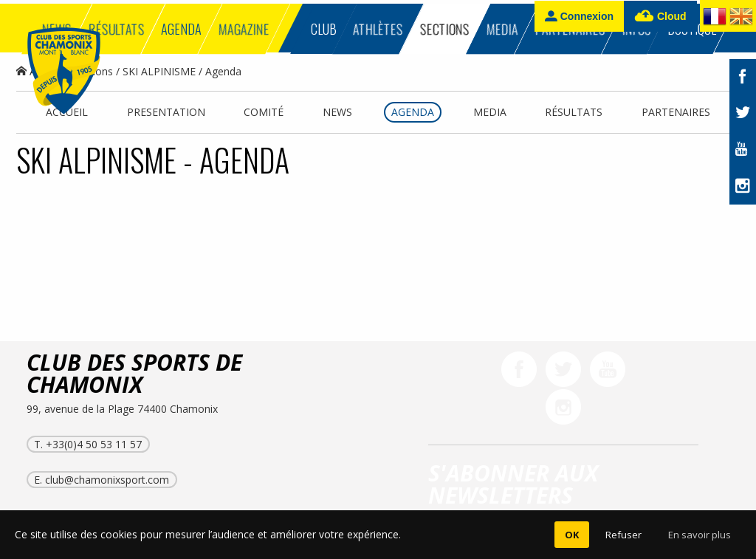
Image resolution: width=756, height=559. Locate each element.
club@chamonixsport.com (107, 480)
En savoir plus (700, 535)
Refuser (623, 535)
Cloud (660, 17)
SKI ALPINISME (159, 71)
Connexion (579, 16)
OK (572, 535)
